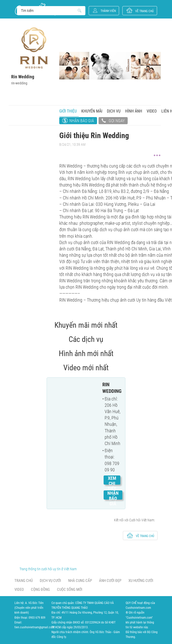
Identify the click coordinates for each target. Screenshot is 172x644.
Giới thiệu (68, 111)
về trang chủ (145, 11)
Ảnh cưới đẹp (110, 581)
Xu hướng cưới (141, 581)
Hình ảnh (134, 111)
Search (49, 11)
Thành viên (108, 11)
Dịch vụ (114, 111)
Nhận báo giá (82, 121)
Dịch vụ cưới (50, 581)
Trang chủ (24, 581)
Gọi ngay (113, 121)
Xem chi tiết (112, 483)
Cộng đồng (40, 590)
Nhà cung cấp (80, 581)
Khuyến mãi (92, 111)
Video (152, 111)
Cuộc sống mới (70, 590)
